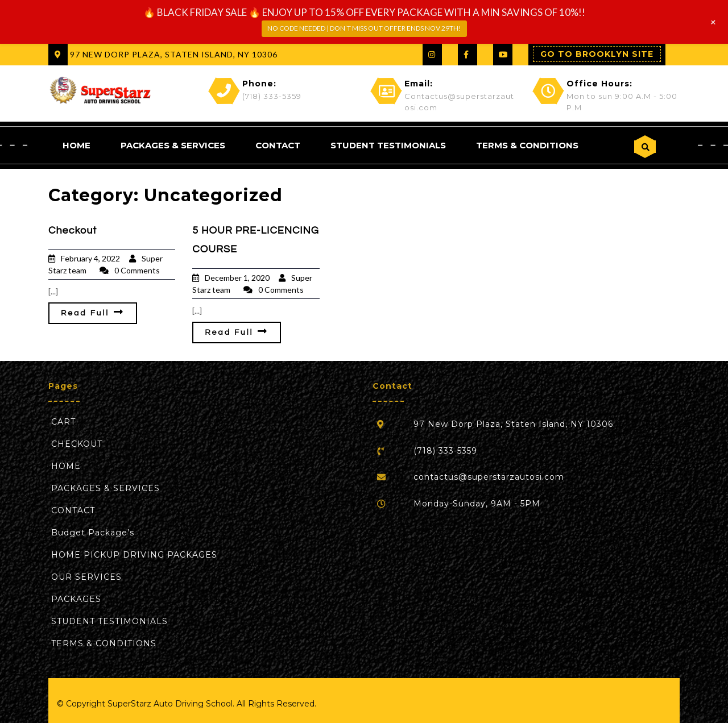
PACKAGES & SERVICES (173, 145)
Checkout (73, 230)
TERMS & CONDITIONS (527, 145)
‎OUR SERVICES (86, 576)
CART (63, 421)
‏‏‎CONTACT (278, 145)
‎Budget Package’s (93, 532)
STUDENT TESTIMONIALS (388, 145)
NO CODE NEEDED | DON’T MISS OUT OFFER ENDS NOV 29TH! (364, 28)
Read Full (93, 311)
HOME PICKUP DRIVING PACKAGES (134, 554)
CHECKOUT (77, 443)
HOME (76, 145)
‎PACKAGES (76, 599)
